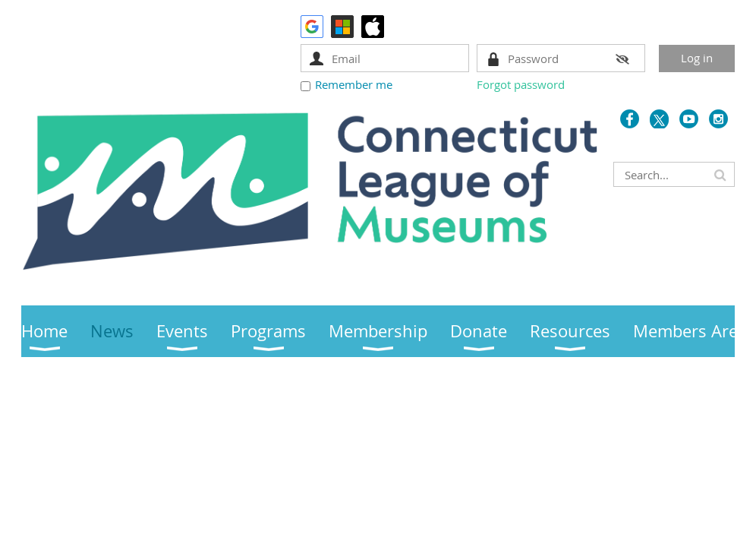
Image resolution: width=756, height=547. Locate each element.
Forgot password (521, 84)
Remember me (354, 84)
